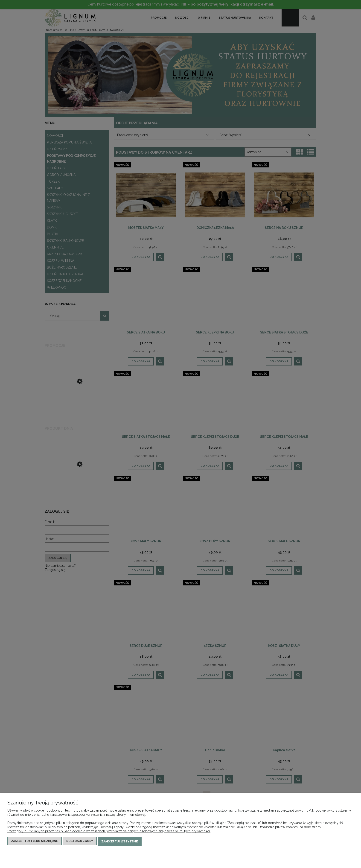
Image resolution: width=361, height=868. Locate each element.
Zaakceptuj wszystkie (120, 842)
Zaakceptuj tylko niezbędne (35, 842)
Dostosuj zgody (80, 842)
